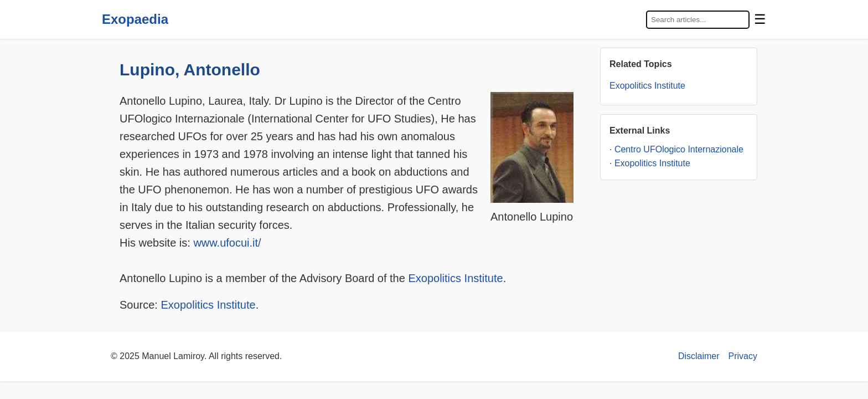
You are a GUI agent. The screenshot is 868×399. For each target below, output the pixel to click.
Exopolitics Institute (455, 278)
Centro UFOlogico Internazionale (679, 149)
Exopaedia (135, 19)
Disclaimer (699, 356)
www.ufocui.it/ (227, 243)
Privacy (743, 356)
